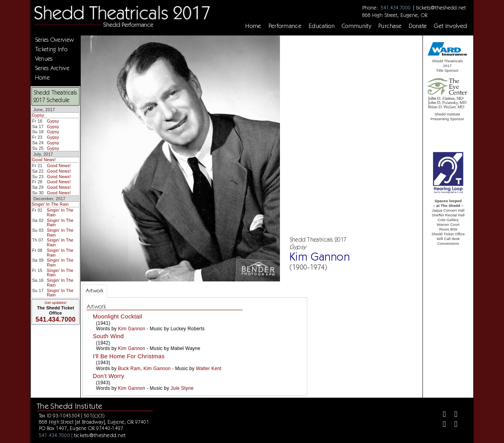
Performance (285, 26)
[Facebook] (441, 415)
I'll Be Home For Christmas (129, 356)
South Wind (108, 336)
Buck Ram (129, 369)
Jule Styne (182, 388)
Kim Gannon (132, 329)
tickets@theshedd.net (441, 7)
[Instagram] (441, 425)
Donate (418, 26)
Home (253, 26)
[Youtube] (453, 425)
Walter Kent (209, 369)
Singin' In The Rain (50, 204)
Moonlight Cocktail (118, 316)
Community (357, 26)
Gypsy (38, 115)
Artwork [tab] (95, 291)
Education (322, 26)
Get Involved (450, 26)
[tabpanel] (195, 346)
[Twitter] (453, 415)
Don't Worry (109, 376)
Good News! (44, 160)
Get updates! (56, 303)
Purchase (390, 26)
